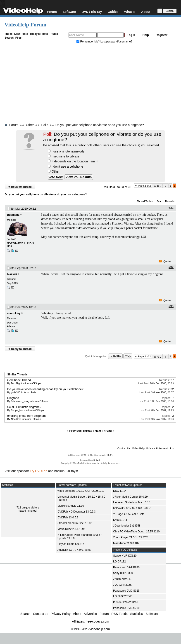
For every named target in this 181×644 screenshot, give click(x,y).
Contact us (41, 614)
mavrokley (14, 313)
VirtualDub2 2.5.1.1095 (71, 529)
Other (54, 171)
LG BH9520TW (122, 596)
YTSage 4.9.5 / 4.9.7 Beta (129, 514)
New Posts (21, 34)
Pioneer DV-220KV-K (126, 602)
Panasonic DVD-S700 (126, 608)
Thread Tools (144, 201)
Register (162, 35)
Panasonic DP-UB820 (126, 567)
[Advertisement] (91, 84)
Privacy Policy (61, 614)
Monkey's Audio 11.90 (71, 506)
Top (128, 356)
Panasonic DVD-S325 (126, 591)
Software (69, 12)
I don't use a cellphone (65, 166)
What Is (130, 12)
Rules (54, 34)
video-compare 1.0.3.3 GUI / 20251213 (81, 491)
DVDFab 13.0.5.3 (68, 518)
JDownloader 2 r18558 (127, 526)
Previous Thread (81, 431)
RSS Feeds (119, 614)
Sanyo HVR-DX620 (125, 556)
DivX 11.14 (120, 491)
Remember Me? (88, 42)
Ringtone (13, 398)
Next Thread (103, 431)
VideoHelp (138, 448)
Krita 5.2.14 (120, 520)
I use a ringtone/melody (66, 151)
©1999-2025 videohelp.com (90, 629)
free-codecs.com (97, 621)
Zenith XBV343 (122, 579)
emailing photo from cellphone (27, 416)
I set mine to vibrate (63, 156)
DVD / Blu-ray (92, 12)
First (157, 186)
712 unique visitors (28, 508)
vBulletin (97, 460)
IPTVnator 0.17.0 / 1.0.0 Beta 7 (132, 508)
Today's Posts (39, 34)
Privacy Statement (157, 448)
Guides (113, 12)
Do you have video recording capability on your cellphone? (45, 389)
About (146, 12)
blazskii (12, 274)
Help (146, 35)
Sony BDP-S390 (123, 573)
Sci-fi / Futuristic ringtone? (24, 407)
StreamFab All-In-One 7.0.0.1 (75, 523)
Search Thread (165, 201)
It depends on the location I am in (73, 161)
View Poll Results (79, 177)
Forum (52, 12)
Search (9, 38)
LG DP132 (119, 562)
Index (9, 34)
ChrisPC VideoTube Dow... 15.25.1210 (136, 532)
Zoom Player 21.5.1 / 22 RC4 (131, 537)
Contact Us (124, 448)
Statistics (137, 614)
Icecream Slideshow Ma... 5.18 (132, 502)
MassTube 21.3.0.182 (126, 543)
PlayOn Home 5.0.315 (71, 544)
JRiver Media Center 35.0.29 (130, 497)
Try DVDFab (39, 471)
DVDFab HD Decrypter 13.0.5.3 (77, 512)
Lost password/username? (116, 42)
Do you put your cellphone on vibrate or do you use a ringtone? (100, 125)
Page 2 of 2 (144, 186)
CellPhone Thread (19, 380)
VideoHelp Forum (25, 25)
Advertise (90, 614)
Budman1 (13, 215)
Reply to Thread (20, 186)
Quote (165, 262)
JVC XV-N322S (122, 585)
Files (18, 38)
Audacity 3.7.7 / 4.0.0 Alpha (74, 550)
